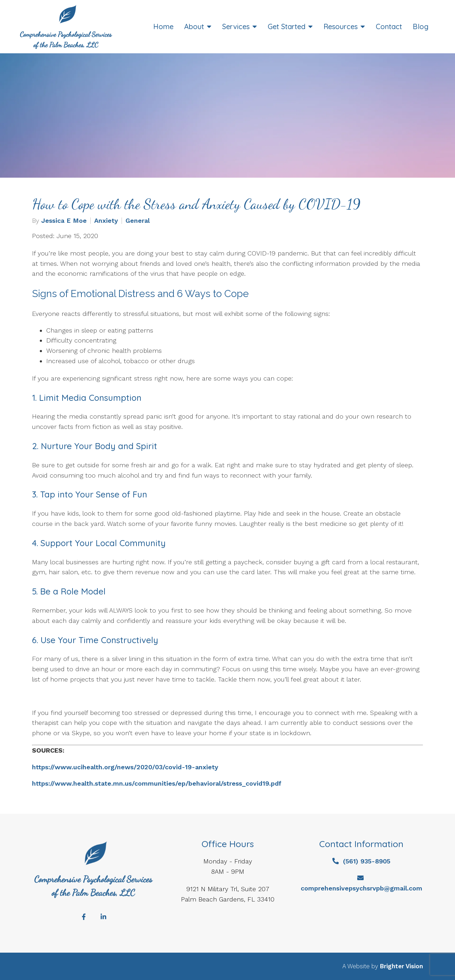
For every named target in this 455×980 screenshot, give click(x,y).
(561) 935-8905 (367, 861)
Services (236, 27)
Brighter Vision (402, 966)
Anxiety (106, 221)
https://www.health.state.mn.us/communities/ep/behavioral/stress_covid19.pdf (157, 783)
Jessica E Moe (64, 221)
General (138, 221)
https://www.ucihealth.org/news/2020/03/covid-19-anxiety (125, 767)
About (194, 27)
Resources (341, 27)
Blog (421, 27)
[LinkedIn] (103, 917)
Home (163, 27)
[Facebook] (84, 917)
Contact (389, 27)
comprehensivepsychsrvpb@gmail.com (362, 888)
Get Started (287, 27)
